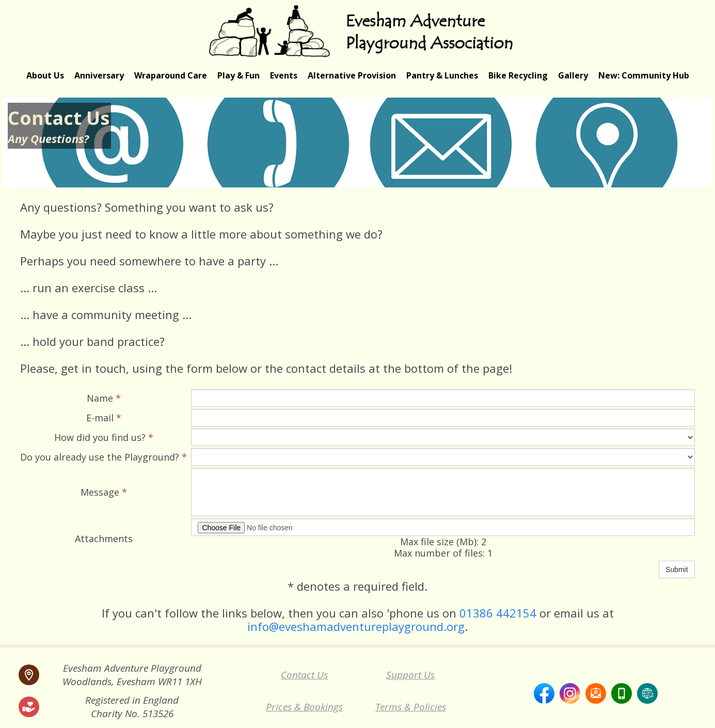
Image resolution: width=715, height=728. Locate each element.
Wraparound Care (171, 75)
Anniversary (99, 75)
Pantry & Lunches (442, 75)
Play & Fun (239, 75)
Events (284, 75)
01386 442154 (498, 613)
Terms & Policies (411, 707)
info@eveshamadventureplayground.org (356, 626)
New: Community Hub (644, 75)
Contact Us (304, 675)
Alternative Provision (352, 75)
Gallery (573, 75)
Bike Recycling (518, 75)
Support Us (410, 675)
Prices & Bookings (304, 707)
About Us (45, 75)
